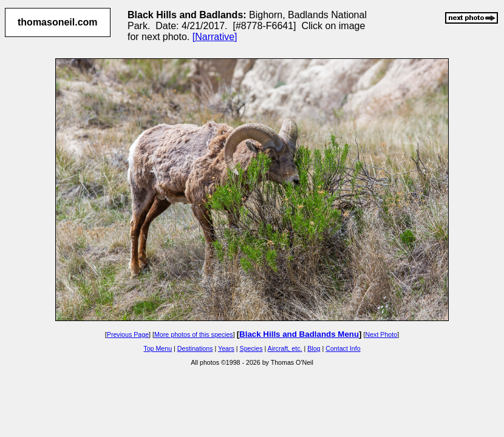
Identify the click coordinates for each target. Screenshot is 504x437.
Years (226, 348)
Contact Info (343, 348)
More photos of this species (194, 334)
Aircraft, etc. (285, 348)
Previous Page (128, 334)
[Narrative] (215, 37)
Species (251, 348)
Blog (314, 348)
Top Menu (158, 348)
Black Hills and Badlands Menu (299, 334)
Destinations (195, 348)
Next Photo (381, 334)
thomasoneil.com (58, 22)
